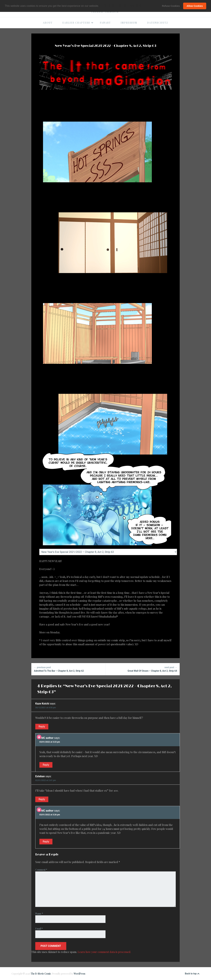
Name (39, 914)
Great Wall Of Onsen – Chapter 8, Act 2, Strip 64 (143, 669)
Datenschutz (158, 23)
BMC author (46, 738)
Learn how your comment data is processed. (104, 952)
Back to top (192, 974)
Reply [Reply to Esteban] (42, 799)
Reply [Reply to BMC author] (46, 765)
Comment (41, 870)
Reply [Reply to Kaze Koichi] (42, 727)
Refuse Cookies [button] (171, 6)
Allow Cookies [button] (195, 6)
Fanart (105, 23)
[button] (100, 6)
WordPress (79, 974)
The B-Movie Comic (41, 974)
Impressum (129, 23)
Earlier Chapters (78, 23)
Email (39, 929)
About (48, 23)
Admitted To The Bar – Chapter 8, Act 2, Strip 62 (68, 669)
